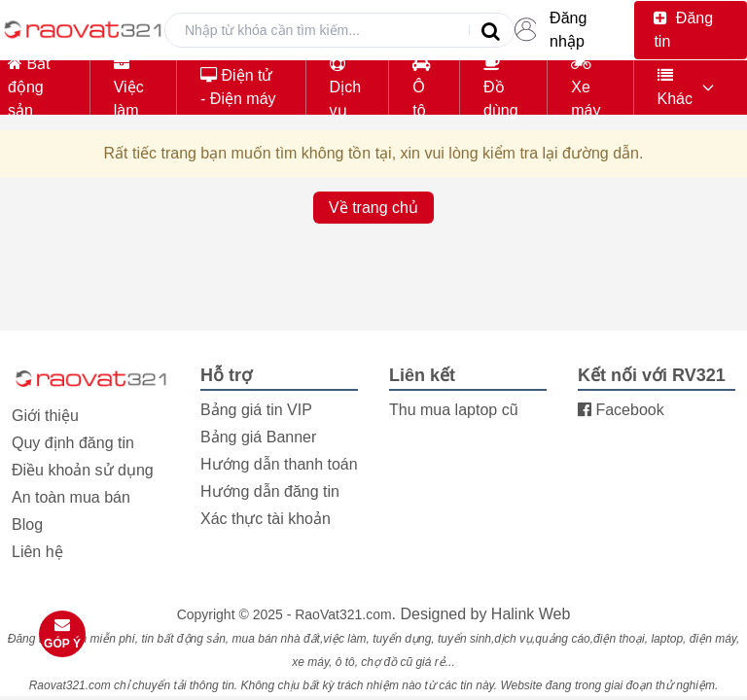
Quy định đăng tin (73, 443)
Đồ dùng (501, 87)
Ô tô (421, 87)
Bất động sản (29, 87)
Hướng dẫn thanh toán (279, 464)
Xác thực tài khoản (266, 519)
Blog (27, 525)
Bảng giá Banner (258, 437)
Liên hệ (37, 552)
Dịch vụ (345, 87)
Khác (675, 87)
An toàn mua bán (71, 497)
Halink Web (531, 614)
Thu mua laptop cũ (454, 410)
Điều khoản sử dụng (83, 470)
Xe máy (586, 87)
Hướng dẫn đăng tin (270, 491)
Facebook (621, 410)
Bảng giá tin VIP (256, 410)
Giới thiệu (45, 416)
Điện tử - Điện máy (238, 87)
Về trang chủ (373, 208)
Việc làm (129, 87)
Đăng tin (683, 30)
